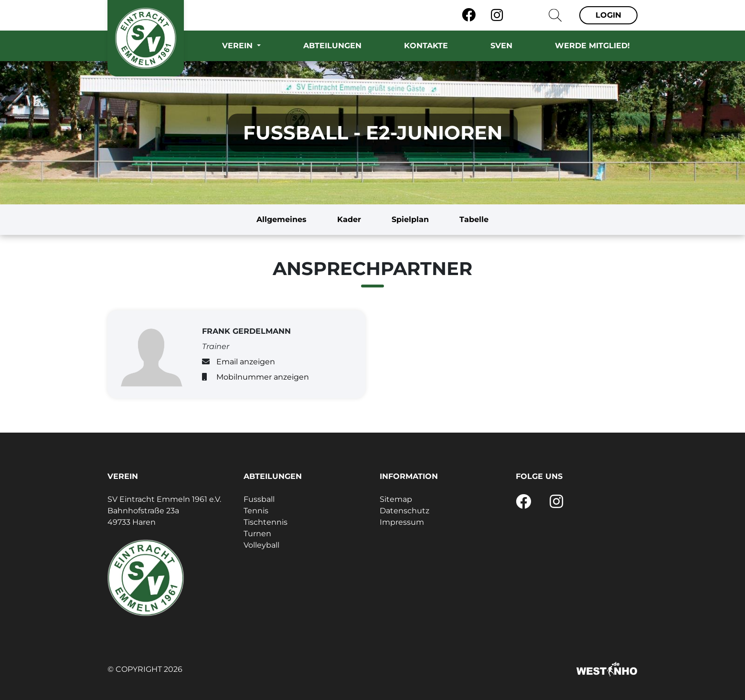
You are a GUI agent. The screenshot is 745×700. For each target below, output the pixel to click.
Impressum (402, 522)
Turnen (257, 534)
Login (608, 15)
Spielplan (410, 219)
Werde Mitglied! (592, 46)
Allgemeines (282, 219)
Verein (239, 46)
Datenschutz (404, 511)
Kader (349, 219)
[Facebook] (469, 15)
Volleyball (261, 545)
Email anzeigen (246, 362)
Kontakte (426, 46)
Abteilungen (332, 46)
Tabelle (474, 219)
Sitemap (396, 499)
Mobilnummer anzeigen (263, 377)
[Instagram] (497, 15)
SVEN (501, 46)
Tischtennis (266, 522)
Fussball (259, 499)
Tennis (256, 511)
